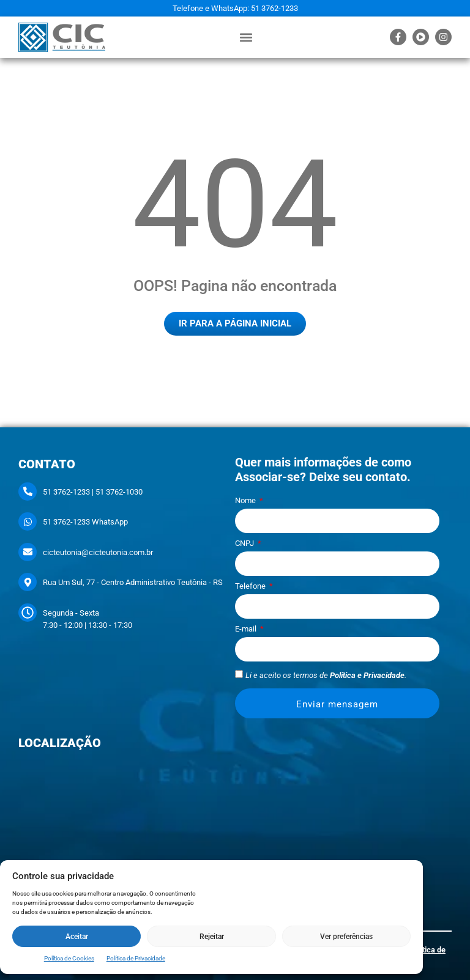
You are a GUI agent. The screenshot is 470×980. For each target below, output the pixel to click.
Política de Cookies (69, 958)
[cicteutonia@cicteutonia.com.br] (28, 552)
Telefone (251, 586)
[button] (246, 37)
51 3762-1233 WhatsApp (85, 522)
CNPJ (245, 543)
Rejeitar (212, 937)
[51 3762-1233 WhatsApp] (28, 521)
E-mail (247, 629)
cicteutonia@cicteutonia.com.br (98, 552)
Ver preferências (346, 937)
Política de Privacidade (136, 958)
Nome (246, 501)
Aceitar (77, 937)
